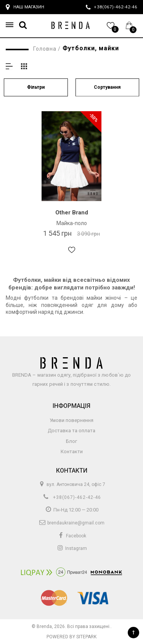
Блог (71, 441)
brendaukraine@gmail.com (71, 523)
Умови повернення (71, 420)
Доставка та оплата (71, 431)
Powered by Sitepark (71, 637)
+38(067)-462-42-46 (72, 497)
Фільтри (36, 87)
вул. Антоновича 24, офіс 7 (71, 484)
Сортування (107, 87)
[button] (12, 25)
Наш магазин (25, 7)
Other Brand (72, 213)
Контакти (72, 451)
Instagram (72, 548)
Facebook (72, 536)
